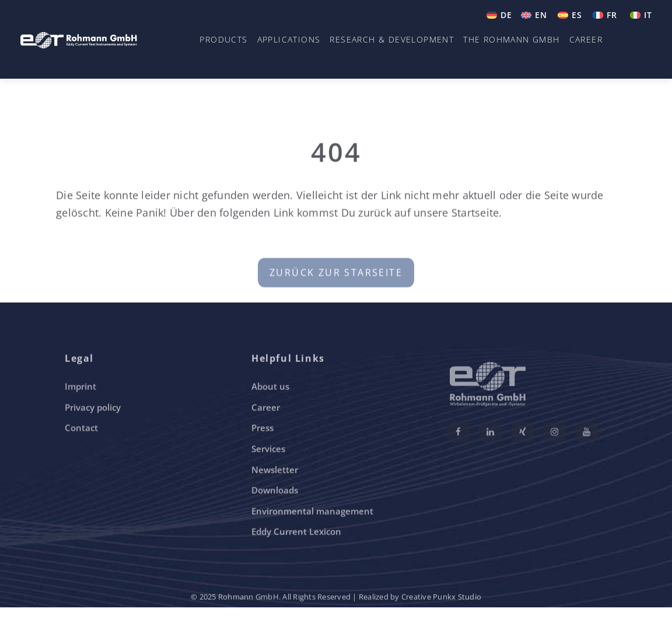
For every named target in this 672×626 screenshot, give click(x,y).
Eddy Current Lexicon (296, 533)
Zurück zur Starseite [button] (336, 276)
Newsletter (275, 470)
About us (270, 388)
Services (268, 450)
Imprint (80, 388)
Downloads (275, 491)
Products (223, 39)
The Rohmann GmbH (511, 39)
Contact (81, 429)
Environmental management (312, 512)
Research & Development (392, 39)
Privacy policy (93, 409)
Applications (289, 39)
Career (586, 39)
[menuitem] (499, 15)
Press (262, 429)
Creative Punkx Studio (441, 598)
